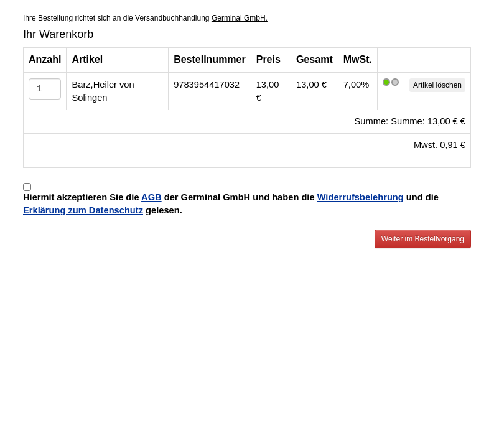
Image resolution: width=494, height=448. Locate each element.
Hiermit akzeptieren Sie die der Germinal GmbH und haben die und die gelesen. (231, 204)
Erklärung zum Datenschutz (83, 210)
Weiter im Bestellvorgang (423, 239)
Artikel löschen (437, 85)
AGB (151, 197)
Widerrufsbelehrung (361, 197)
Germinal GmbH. (240, 18)
